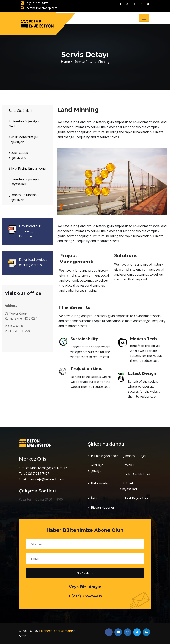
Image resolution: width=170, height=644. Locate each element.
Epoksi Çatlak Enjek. (137, 474)
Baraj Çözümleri (20, 111)
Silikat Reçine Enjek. (137, 498)
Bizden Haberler (103, 507)
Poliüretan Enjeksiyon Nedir (24, 124)
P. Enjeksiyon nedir (104, 456)
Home (65, 62)
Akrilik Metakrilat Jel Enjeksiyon (23, 139)
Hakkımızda (99, 483)
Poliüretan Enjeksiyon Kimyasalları (24, 182)
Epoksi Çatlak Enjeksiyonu (18, 155)
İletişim (96, 498)
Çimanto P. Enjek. (135, 456)
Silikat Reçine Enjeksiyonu (27, 168)
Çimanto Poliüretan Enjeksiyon (23, 197)
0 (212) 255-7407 (34, 3)
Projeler (128, 465)
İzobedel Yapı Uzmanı (56, 631)
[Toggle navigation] (144, 18)
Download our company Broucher (30, 231)
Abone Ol (85, 573)
